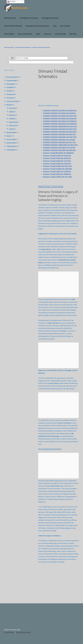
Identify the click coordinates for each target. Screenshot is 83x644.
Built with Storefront (23, 632)
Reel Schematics (10, 18)
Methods (9, 105)
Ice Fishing (10, 98)
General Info (11, 94)
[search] (41, 58)
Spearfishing (13, 122)
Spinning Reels (11, 143)
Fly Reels (9, 91)
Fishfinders (10, 87)
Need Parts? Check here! (51, 186)
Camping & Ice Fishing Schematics (37, 26)
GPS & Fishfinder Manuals (13, 26)
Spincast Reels (11, 139)
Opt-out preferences (25, 34)
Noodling (12, 118)
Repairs (9, 136)
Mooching (12, 115)
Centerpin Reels (12, 80)
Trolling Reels (11, 150)
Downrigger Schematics (50, 18)
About (38, 34)
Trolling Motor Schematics (29, 18)
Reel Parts (73, 34)
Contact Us (48, 34)
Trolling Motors (12, 146)
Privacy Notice (9, 34)
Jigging (11, 112)
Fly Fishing (12, 108)
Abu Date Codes (61, 34)
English (11, 2)
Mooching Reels (12, 132)
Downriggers (11, 84)
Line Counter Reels (13, 101)
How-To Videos (65, 26)
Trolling (11, 129)
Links (55, 26)
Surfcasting (13, 125)
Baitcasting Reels (12, 77)
